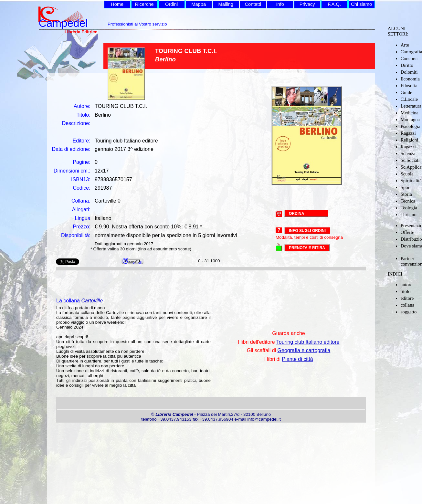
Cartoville (92, 301)
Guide (406, 92)
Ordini (171, 4)
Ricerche (144, 4)
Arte (405, 45)
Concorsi (409, 58)
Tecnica (408, 201)
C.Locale (409, 99)
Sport (406, 187)
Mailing (226, 4)
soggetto (409, 312)
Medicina (410, 113)
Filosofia (409, 86)
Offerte (407, 232)
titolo (406, 291)
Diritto (407, 65)
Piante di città (298, 359)
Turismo (409, 215)
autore (407, 285)
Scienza (408, 153)
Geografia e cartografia (304, 350)
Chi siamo (361, 4)
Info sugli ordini (307, 231)
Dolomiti (409, 72)
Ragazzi (408, 133)
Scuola (407, 174)
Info (280, 4)
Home (117, 4)
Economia (410, 79)
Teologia (409, 208)
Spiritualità (411, 181)
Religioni (410, 140)
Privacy (307, 4)
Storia (406, 194)
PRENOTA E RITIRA (307, 248)
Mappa (199, 4)
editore (407, 298)
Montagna (410, 120)
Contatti (253, 4)
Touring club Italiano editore (308, 342)
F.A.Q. (334, 4)
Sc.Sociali (410, 160)
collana (407, 305)
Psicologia (411, 126)
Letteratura (411, 106)
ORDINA (296, 213)
